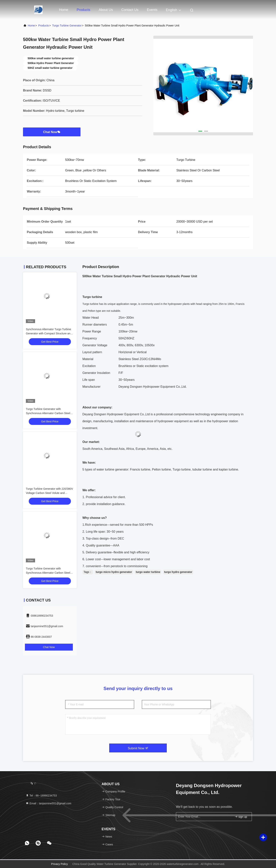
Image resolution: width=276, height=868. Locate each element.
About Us (106, 10)
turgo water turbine (148, 572)
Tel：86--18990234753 (41, 796)
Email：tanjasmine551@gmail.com (48, 803)
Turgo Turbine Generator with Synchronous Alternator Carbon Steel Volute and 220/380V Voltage (48, 413)
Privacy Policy (60, 864)
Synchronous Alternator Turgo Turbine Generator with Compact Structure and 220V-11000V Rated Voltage (49, 333)
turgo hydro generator (178, 572)
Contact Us (130, 10)
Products (83, 10)
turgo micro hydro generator (114, 572)
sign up (241, 817)
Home (64, 10)
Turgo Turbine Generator (67, 26)
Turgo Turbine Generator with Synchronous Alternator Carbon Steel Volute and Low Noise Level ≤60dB (48, 573)
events (152, 10)
